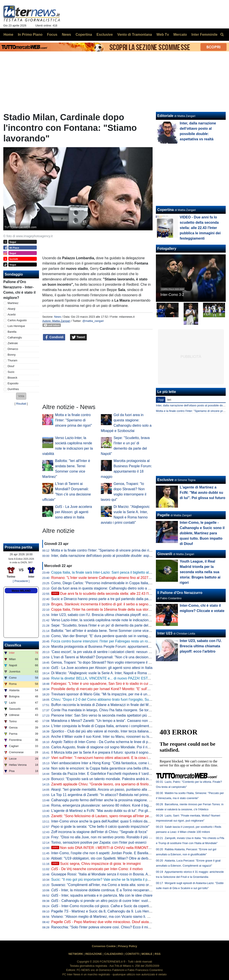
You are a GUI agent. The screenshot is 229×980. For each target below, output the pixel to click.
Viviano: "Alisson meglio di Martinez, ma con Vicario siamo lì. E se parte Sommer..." (116, 917)
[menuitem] (222, 35)
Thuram (13, 360)
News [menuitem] (66, 35)
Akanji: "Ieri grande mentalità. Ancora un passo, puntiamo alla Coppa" (105, 789)
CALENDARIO (114, 954)
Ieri (169, 400)
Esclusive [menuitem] (105, 35)
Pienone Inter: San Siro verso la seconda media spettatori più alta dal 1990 (110, 715)
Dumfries (13, 389)
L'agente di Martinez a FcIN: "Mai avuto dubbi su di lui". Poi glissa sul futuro (110, 811)
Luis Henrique (16, 326)
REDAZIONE (94, 954)
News (57, 317)
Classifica (13, 645)
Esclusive (165, 480)
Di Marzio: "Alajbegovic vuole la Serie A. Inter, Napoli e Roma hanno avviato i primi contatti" (123, 673)
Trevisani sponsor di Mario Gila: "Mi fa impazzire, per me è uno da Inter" (107, 694)
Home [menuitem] (8, 35)
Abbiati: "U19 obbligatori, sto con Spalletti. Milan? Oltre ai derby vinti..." (106, 858)
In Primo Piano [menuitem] (30, 35)
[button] (21, 396)
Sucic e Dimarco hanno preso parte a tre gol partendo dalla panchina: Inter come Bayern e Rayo (127, 599)
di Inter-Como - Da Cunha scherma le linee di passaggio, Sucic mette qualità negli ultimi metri (136, 742)
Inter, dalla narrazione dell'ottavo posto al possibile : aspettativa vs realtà (113, 556)
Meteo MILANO (21, 591)
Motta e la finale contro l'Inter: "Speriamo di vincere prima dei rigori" (74, 420)
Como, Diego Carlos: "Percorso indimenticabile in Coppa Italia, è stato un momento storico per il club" (131, 583)
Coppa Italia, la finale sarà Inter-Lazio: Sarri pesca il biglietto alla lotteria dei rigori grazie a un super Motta (133, 572)
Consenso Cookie (104, 946)
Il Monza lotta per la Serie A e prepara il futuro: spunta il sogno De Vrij (106, 752)
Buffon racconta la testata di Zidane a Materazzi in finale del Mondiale (106, 705)
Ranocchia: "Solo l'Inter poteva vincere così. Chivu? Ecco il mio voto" (105, 927)
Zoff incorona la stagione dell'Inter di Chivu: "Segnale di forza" (99, 832)
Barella (12, 332)
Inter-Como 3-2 (172, 295)
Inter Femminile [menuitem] (204, 35)
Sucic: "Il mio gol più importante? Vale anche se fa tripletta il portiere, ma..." (110, 880)
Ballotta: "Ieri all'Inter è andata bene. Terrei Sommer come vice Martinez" (108, 631)
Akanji (12, 309)
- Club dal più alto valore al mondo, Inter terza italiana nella (110, 731)
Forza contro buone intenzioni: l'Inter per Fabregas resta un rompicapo (106, 641)
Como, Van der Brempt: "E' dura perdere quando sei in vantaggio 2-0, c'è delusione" (117, 636)
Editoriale (165, 116)
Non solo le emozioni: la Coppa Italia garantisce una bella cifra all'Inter (106, 768)
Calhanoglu (15, 337)
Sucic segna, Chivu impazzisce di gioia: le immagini (96, 864)
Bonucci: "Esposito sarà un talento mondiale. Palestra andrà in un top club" (110, 779)
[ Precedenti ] (21, 581)
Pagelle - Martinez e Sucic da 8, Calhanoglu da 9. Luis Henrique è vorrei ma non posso (122, 911)
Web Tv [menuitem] (163, 35)
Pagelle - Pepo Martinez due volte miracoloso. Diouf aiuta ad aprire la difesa (115, 922)
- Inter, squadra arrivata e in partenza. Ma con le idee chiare (102, 895)
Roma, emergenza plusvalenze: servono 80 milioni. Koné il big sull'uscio (108, 805)
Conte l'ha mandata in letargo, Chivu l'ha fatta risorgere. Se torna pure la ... (119, 710)
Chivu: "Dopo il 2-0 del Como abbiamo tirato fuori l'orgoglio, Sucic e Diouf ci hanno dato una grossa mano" (134, 699)
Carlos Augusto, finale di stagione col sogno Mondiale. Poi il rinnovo (104, 747)
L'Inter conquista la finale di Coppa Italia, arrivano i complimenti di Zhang (108, 726)
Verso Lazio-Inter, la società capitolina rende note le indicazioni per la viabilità (112, 620)
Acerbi (12, 314)
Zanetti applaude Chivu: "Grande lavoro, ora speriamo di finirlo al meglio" (108, 784)
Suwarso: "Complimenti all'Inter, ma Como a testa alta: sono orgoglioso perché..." (115, 885)
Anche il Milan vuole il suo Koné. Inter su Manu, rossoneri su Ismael (104, 737)
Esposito (13, 383)
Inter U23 (165, 633)
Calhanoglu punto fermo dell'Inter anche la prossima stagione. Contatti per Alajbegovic (119, 800)
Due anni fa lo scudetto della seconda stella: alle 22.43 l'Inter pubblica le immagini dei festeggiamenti (134, 594)
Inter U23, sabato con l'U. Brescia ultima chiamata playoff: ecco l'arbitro (107, 615)
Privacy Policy (128, 946)
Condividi (54, 337)
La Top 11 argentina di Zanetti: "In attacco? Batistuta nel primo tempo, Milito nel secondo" (121, 795)
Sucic (11, 372)
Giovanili (165, 554)
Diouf (11, 366)
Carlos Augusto (17, 320)
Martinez (13, 303)
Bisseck (13, 378)
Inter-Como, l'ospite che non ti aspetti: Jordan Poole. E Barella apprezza (108, 853)
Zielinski (13, 343)
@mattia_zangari (93, 321)
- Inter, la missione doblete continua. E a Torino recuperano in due (106, 890)
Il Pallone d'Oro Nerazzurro (180, 593)
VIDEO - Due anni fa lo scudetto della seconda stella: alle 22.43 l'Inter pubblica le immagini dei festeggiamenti (200, 228)
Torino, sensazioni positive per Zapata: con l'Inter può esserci (99, 842)
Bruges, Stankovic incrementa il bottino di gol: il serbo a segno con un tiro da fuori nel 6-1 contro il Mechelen (136, 604)
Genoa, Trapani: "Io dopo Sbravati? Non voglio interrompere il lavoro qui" (108, 662)
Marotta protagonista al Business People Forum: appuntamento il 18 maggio (111, 647)
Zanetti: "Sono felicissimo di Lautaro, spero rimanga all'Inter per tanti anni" (109, 816)
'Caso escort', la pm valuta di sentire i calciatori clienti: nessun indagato (107, 652)
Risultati (21, 404)
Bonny (12, 355)
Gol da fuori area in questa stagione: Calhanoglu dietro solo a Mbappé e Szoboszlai (116, 588)
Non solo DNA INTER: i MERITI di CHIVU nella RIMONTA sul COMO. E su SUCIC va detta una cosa (134, 848)
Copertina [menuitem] (84, 35)
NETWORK (76, 954)
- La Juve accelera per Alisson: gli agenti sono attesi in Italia (73, 512)
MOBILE (147, 954)
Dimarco (13, 349)
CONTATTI (132, 954)
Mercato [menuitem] (180, 35)
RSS (158, 954)
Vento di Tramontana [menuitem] (135, 35)
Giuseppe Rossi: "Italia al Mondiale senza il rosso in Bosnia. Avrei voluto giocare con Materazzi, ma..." (131, 874)
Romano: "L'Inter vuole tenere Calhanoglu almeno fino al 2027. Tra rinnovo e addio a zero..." (123, 578)
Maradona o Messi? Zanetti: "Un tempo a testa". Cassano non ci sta (104, 721)
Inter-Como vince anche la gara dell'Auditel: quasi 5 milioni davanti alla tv (108, 821)
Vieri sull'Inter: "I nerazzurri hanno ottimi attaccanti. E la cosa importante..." (109, 758)
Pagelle (163, 515)
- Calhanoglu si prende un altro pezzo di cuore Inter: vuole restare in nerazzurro (117, 901)
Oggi (161, 400)
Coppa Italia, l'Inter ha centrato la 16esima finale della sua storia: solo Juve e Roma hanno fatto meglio (131, 609)
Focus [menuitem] (52, 35)
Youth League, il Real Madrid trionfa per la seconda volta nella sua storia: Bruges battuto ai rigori (200, 572)
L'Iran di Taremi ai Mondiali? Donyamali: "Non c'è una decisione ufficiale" (108, 657)
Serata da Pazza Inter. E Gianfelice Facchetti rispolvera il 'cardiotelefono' (108, 774)
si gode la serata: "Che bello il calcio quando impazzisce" (100, 827)
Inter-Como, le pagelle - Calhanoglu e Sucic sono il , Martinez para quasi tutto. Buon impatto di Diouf (202, 533)
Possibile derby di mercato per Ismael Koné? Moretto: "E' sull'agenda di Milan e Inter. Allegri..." (125, 689)
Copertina (165, 210)
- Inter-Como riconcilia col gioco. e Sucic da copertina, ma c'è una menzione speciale (127, 906)
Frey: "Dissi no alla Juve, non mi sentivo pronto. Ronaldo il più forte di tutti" (109, 837)
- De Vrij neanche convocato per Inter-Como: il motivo (97, 869)
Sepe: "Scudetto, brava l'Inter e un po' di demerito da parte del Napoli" (106, 625)
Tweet (78, 337)
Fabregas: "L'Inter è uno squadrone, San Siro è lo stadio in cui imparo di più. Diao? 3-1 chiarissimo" (129, 684)
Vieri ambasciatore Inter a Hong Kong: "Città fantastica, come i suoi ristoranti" (112, 763)
